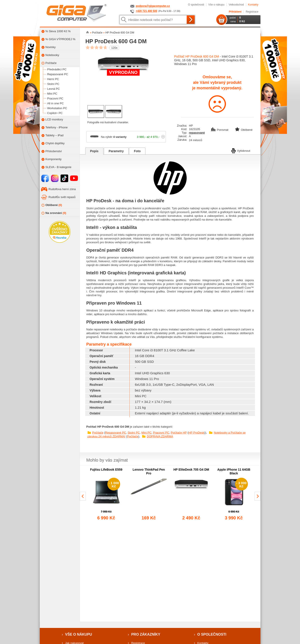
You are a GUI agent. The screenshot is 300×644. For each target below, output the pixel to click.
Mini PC (146, 433)
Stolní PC (134, 433)
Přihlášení (235, 12)
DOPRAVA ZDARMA (160, 436)
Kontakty (253, 5)
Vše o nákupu (216, 5)
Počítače (98, 433)
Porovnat (220, 130)
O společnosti (196, 5)
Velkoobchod (236, 5)
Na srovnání (54, 213)
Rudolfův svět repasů (62, 197)
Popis (94, 151)
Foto (137, 151)
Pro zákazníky (146, 634)
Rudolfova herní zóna (62, 189)
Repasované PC (116, 433)
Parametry (116, 151)
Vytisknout (241, 150)
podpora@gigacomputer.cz (153, 6)
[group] (106, 494)
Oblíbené (52, 205)
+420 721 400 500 (147, 11)
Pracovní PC (161, 433)
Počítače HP (179, 433)
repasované (197, 133)
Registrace (252, 12)
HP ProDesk (196, 433)
